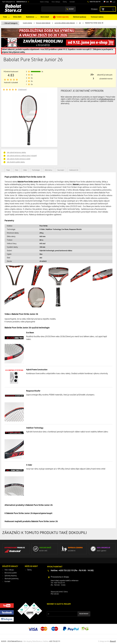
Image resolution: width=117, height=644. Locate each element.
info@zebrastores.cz (107, 99)
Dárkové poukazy (80, 17)
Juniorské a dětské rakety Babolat (65, 23)
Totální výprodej (62, 17)
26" (80, 23)
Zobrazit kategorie (11, 23)
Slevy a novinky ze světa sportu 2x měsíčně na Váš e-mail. (66, 608)
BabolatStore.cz (22, 2)
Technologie (36, 170)
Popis (8, 170)
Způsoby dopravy (11, 576)
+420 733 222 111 (95, 2)
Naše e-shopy (44, 2)
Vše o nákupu (56, 2)
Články (65, 2)
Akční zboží (45, 17)
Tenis (5, 17)
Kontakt (72, 2)
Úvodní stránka (27, 23)
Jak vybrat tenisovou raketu (16, 153)
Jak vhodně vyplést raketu (16, 162)
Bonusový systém (11, 573)
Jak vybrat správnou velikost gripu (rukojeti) (22, 156)
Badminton (30, 17)
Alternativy (49, 170)
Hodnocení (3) (74, 170)
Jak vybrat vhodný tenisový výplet (19, 159)
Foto (17, 170)
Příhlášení (94, 9)
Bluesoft (113, 641)
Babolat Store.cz (13, 9)
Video (25, 170)
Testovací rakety (97, 17)
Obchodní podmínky (12, 579)
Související (61, 170)
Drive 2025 (17, 17)
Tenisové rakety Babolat (43, 23)
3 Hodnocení (22, 90)
